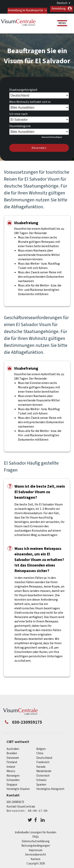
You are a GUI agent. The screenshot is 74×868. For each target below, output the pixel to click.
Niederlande (44, 770)
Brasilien (12, 752)
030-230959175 (15, 801)
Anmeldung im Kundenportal (25, 9)
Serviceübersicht (36, 853)
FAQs (36, 835)
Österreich (43, 774)
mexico (11, 770)
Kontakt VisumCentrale (21, 805)
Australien (13, 747)
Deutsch (62, 3)
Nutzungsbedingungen (36, 844)
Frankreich (43, 761)
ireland (11, 765)
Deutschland (44, 756)
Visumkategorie (20, 124)
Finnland (12, 761)
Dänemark (13, 756)
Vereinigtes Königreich (50, 787)
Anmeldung (59, 9)
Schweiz (41, 779)
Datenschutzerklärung (36, 840)
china (40, 752)
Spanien (41, 783)
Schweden (13, 779)
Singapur (12, 783)
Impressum (36, 848)
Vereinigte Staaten (18, 787)
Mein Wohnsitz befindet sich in (30, 100)
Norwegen (13, 774)
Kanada (41, 765)
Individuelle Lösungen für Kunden (36, 831)
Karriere (36, 857)
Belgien (41, 747)
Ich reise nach (18, 112)
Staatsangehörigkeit (23, 88)
